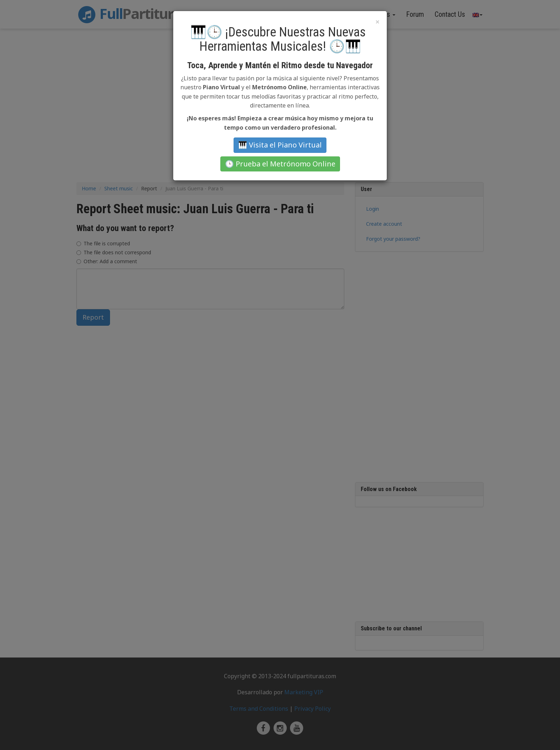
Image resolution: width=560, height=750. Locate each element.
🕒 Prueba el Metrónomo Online (280, 164)
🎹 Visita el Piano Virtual (280, 145)
